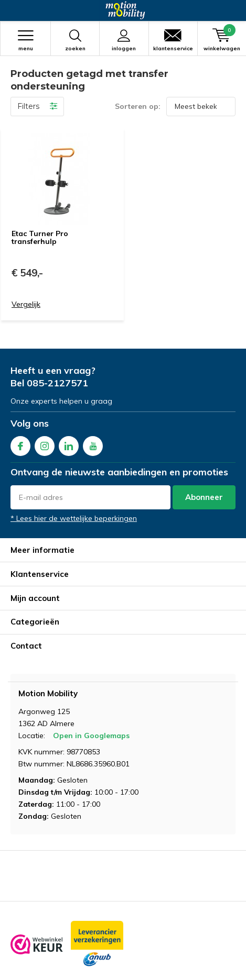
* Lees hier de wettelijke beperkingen (74, 518)
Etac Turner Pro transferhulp (40, 238)
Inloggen (124, 40)
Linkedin (69, 444)
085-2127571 (57, 383)
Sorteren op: (138, 106)
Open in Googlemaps (91, 736)
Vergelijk (26, 304)
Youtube (93, 444)
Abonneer (204, 497)
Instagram (45, 444)
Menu (25, 40)
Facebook (20, 444)
